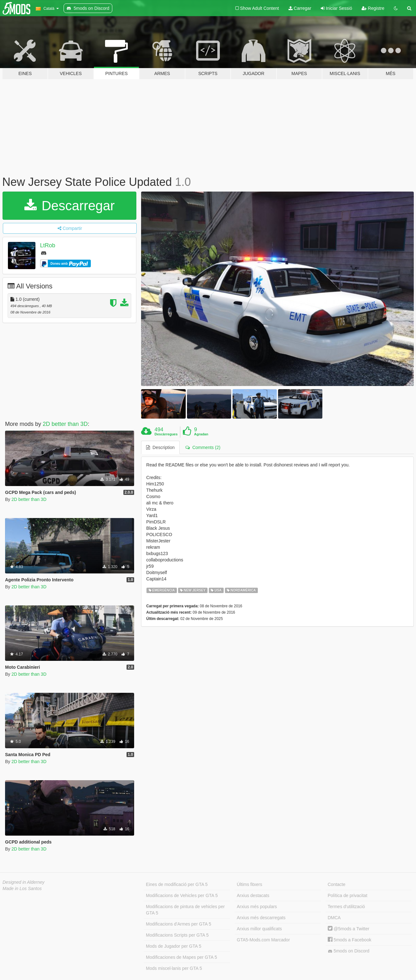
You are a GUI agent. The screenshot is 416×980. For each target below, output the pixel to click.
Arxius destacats (253, 895)
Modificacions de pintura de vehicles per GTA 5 (185, 910)
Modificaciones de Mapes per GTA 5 (181, 957)
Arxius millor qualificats (259, 929)
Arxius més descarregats (261, 918)
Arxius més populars (257, 907)
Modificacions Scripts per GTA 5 (177, 935)
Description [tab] (160, 447)
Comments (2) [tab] (203, 447)
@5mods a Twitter (349, 929)
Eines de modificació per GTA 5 (177, 884)
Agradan (201, 434)
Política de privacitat (348, 895)
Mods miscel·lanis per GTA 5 (174, 968)
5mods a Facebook (350, 940)
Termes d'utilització (346, 907)
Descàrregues (166, 434)
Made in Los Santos (22, 888)
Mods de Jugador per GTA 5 (174, 946)
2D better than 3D (65, 424)
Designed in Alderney (24, 882)
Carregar (300, 8)
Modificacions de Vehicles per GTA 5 (182, 895)
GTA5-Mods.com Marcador (264, 940)
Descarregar (70, 206)
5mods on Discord (349, 951)
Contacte (337, 884)
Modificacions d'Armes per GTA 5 (178, 924)
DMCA (334, 918)
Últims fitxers (250, 884)
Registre (373, 8)
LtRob (48, 245)
